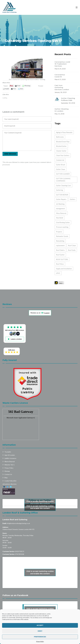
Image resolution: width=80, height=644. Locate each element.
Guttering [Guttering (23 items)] (59, 190)
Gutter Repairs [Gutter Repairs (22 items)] (61, 199)
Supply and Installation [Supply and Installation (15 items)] (64, 269)
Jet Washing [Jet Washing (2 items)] (60, 204)
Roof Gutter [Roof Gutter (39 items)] (60, 255)
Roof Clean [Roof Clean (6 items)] (72, 245)
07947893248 (19, 554)
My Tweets (40, 507)
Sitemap (7, 471)
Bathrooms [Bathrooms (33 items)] (60, 137)
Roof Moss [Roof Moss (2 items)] (60, 264)
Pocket (41, 86)
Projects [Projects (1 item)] (59, 232)
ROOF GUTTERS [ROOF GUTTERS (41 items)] (62, 259)
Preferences (40, 637)
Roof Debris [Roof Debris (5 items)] (60, 250)
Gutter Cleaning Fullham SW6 (68, 99)
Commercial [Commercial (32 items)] (60, 160)
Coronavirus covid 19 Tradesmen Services (62, 64)
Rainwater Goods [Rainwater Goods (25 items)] (62, 236)
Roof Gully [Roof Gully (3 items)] (72, 250)
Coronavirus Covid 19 (60, 76)
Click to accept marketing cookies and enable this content (40, 502)
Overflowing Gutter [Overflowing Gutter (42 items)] (63, 222)
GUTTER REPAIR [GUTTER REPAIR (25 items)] (62, 195)
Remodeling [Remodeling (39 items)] (60, 241)
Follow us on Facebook (15, 595)
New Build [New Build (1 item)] (60, 218)
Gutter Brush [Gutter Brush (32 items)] (61, 165)
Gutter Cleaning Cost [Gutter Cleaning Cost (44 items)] (63, 185)
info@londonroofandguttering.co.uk (18, 523)
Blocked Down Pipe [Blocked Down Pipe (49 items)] (63, 142)
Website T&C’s (9, 465)
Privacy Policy (40, 641)
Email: (4, 523)
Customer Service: (9, 551)
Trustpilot (8, 452)
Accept (40, 625)
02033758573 (19, 551)
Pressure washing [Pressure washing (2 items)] (62, 227)
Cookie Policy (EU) (10, 481)
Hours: (5, 533)
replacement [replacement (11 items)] (60, 245)
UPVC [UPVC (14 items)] (58, 273)
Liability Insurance (10, 458)
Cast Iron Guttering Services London (62, 87)
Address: (5, 527)
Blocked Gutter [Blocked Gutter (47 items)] (61, 146)
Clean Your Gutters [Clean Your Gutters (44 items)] (63, 155)
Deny (40, 631)
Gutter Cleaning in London (62, 110)
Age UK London (10, 455)
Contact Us (8, 474)
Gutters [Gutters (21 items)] (72, 199)
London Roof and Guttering (15, 520)
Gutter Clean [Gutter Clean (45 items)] (61, 169)
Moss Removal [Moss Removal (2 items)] (61, 213)
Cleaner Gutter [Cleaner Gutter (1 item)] (61, 151)
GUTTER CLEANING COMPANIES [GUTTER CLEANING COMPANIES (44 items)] (63, 180)
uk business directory (9, 484)
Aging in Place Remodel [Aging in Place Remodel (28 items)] (64, 132)
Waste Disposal (10, 461)
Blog (6, 478)
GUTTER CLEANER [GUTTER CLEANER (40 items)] (63, 174)
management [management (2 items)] (60, 209)
